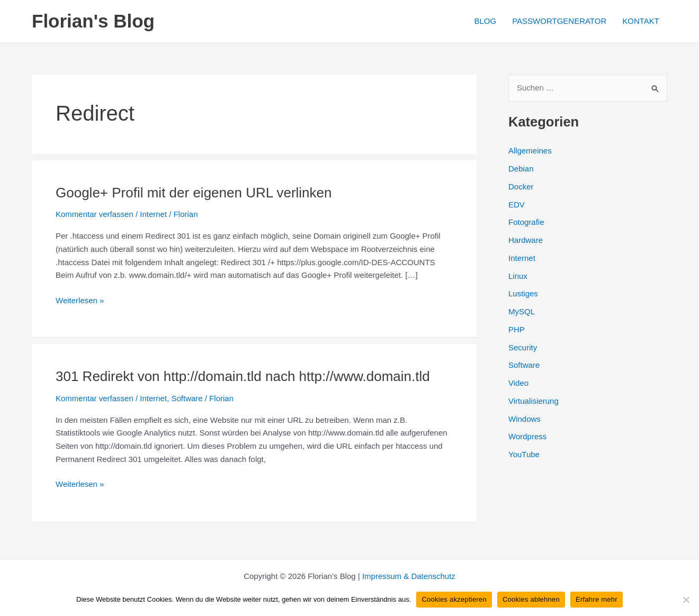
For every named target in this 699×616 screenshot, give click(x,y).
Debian (521, 169)
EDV (517, 205)
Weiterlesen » (80, 301)
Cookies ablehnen (531, 599)
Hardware (526, 240)
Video (518, 383)
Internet (153, 214)
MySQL (522, 311)
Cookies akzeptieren (454, 599)
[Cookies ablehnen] (686, 600)
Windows (525, 419)
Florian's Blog (93, 21)
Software (187, 398)
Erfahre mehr (597, 599)
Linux (518, 276)
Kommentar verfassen (95, 214)
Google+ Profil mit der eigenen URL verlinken (194, 193)
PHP (517, 329)
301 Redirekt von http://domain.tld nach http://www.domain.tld (243, 376)
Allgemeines (530, 151)
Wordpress (527, 436)
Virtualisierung (534, 401)
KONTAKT (641, 21)
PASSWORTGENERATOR (559, 21)
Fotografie (526, 222)
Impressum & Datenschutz (409, 576)
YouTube (524, 454)
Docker (521, 187)
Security (523, 347)
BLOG (485, 21)
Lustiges (523, 293)
